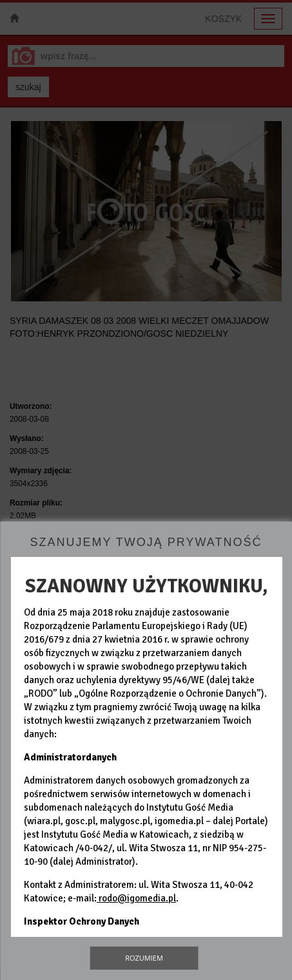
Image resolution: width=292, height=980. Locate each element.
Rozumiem (144, 958)
